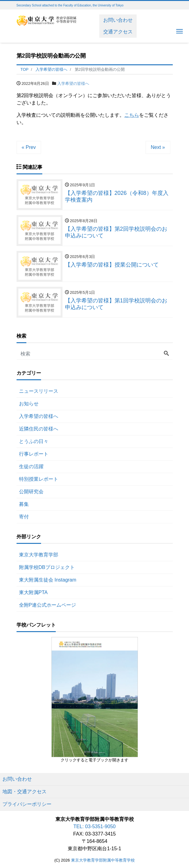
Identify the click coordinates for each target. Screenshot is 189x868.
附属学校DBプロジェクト (47, 567)
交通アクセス (118, 32)
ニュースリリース (39, 391)
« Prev (29, 147)
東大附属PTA (33, 592)
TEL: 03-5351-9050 (95, 826)
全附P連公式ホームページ (48, 605)
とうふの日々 (34, 441)
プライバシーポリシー (27, 804)
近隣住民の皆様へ (39, 429)
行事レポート (34, 454)
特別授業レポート (39, 479)
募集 (24, 504)
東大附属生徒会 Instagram (48, 580)
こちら (132, 115)
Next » (158, 147)
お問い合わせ (118, 20)
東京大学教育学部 (39, 555)
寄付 (24, 517)
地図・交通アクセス (25, 792)
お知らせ (29, 404)
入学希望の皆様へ (73, 83)
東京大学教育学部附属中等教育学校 (103, 860)
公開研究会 (31, 492)
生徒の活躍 (31, 466)
